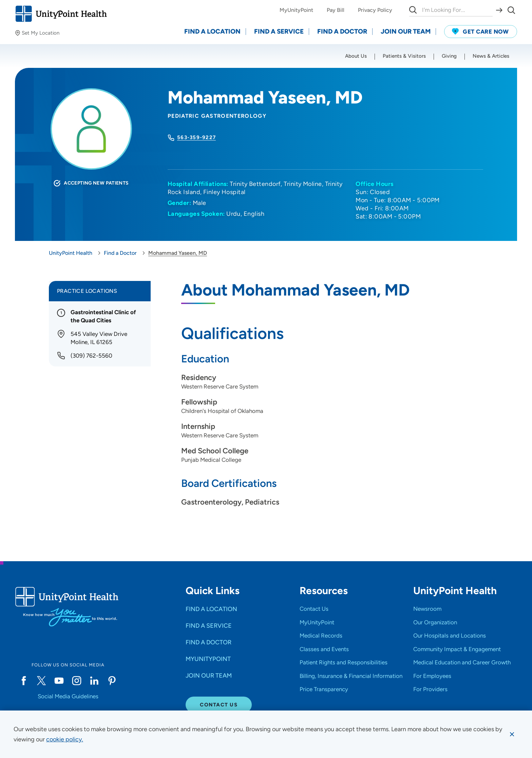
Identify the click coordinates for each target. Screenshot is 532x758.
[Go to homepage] (61, 14)
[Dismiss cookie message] (512, 734)
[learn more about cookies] (65, 739)
